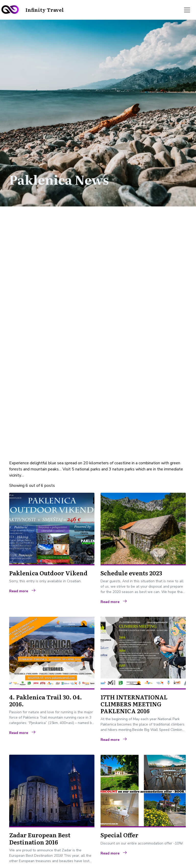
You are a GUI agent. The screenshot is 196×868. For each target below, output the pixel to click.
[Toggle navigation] (187, 10)
